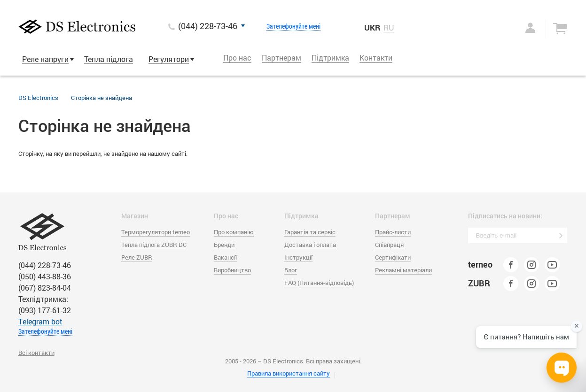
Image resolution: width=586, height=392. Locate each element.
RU (389, 28)
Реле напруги (45, 59)
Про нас (237, 58)
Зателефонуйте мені (293, 26)
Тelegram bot (40, 321)
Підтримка (330, 58)
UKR (372, 27)
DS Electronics (38, 98)
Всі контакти (36, 353)
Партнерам (281, 58)
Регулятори (169, 59)
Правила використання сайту (289, 373)
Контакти (376, 58)
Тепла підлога (109, 59)
